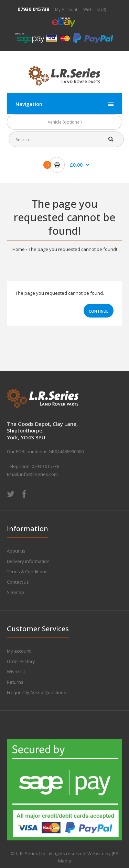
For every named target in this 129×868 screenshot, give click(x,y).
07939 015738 (33, 9)
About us (16, 551)
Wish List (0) (95, 9)
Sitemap (15, 592)
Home (19, 249)
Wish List (16, 672)
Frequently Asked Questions (36, 692)
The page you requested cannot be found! (73, 249)
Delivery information (28, 561)
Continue (99, 311)
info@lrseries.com (39, 474)
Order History (21, 661)
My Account (66, 9)
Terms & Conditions (27, 572)
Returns (15, 682)
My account (19, 651)
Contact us (18, 582)
